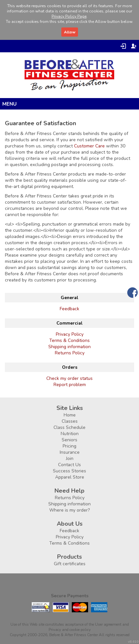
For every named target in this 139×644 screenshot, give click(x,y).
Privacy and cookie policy (70, 630)
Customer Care (89, 146)
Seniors (69, 440)
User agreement (108, 624)
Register (134, 46)
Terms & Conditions (69, 340)
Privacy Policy (70, 334)
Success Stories (69, 471)
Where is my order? (69, 510)
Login (123, 46)
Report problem (70, 385)
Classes (70, 421)
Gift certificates (70, 564)
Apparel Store (70, 477)
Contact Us (69, 465)
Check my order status (69, 378)
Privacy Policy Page (69, 16)
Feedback (69, 309)
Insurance (70, 452)
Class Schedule (69, 427)
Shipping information (69, 347)
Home (70, 415)
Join (70, 458)
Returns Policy (70, 353)
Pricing (69, 446)
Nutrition (70, 434)
